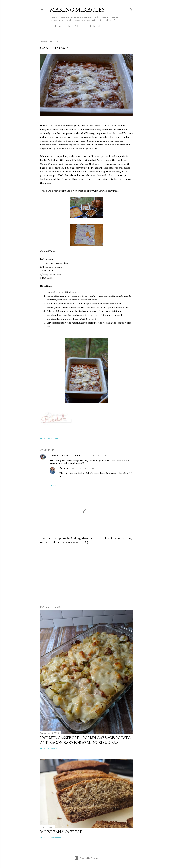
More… (98, 26)
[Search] (131, 9)
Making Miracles (77, 10)
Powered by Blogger (86, 858)
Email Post (53, 439)
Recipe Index (83, 26)
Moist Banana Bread (61, 832)
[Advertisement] (86, 575)
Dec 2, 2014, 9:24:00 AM (96, 456)
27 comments (54, 838)
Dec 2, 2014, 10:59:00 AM (82, 468)
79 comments (54, 748)
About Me (66, 26)
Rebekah (65, 468)
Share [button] (43, 439)
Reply (53, 486)
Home (54, 26)
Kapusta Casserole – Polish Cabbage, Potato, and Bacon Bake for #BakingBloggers (86, 740)
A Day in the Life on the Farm (66, 455)
